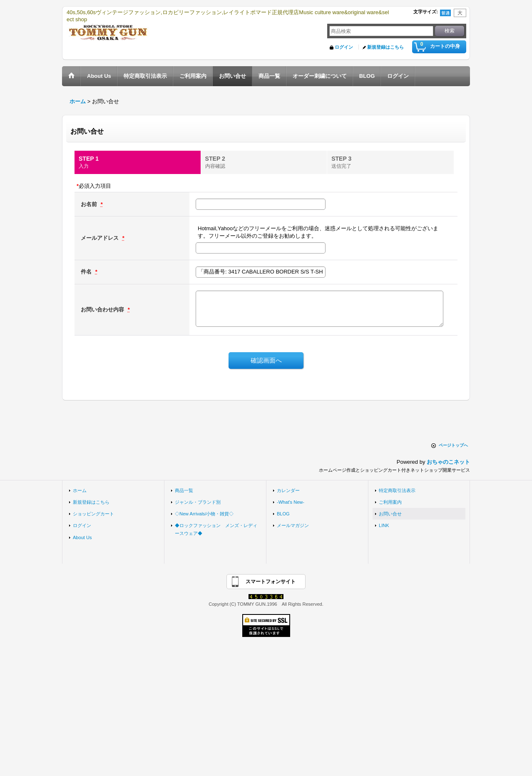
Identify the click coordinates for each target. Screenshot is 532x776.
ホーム (80, 490)
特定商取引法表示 (397, 490)
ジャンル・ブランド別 (198, 502)
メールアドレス (101, 238)
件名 (87, 272)
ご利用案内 (390, 502)
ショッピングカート (93, 514)
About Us (82, 537)
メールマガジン (293, 525)
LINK (384, 525)
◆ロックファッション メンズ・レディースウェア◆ (216, 529)
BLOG (283, 514)
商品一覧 (184, 490)
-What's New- (291, 502)
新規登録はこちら (385, 47)
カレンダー (288, 490)
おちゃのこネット (448, 462)
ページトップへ (453, 445)
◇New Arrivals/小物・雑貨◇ (204, 514)
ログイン (344, 47)
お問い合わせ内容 (103, 310)
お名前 (90, 204)
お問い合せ (390, 514)
